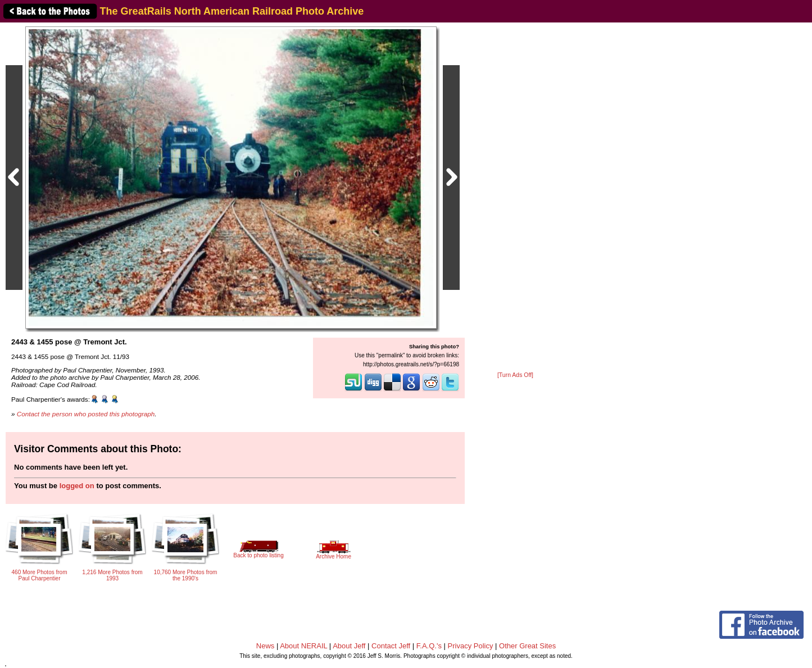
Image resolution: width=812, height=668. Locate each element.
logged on (77, 486)
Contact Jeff (391, 646)
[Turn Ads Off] (515, 375)
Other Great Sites (527, 646)
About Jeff (349, 646)
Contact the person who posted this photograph (86, 414)
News (266, 646)
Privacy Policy (471, 646)
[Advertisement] (515, 198)
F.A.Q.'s (429, 646)
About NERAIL (303, 646)
